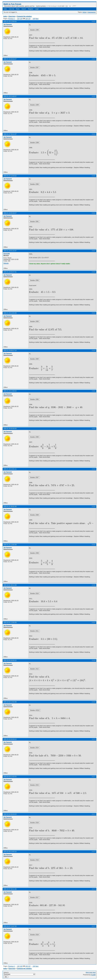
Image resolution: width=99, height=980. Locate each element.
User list (11, 9)
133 (18, 19)
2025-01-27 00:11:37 (10, 134)
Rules (18, 9)
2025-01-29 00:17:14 (10, 350)
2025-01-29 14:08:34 (10, 391)
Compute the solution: (24, 16)
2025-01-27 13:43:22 (10, 176)
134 (21, 19)
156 (34, 19)
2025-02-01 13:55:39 (10, 623)
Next (37, 19)
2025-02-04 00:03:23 (10, 814)
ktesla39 (7, 254)
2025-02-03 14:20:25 (10, 777)
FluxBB (93, 975)
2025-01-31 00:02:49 (10, 506)
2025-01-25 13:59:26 (10, 21)
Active (84, 12)
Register (31, 9)
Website (6, 263)
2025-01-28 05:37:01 (10, 272)
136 (27, 19)
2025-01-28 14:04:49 (10, 313)
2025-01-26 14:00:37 (10, 96)
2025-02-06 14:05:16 (10, 852)
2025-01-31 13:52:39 (10, 545)
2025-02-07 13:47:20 (10, 926)
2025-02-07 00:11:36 (10, 889)
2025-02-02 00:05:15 (10, 660)
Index (5, 9)
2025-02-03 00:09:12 (10, 739)
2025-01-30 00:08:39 (10, 429)
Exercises (12, 16)
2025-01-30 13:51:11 (10, 469)
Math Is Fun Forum (12, 4)
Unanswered (92, 12)
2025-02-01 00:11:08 (10, 585)
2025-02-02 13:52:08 (10, 702)
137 (29, 19)
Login (37, 9)
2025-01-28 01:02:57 (10, 251)
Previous (11, 19)
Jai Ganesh (8, 25)
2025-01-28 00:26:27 (10, 213)
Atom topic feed (91, 972)
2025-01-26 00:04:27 (10, 59)
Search (24, 9)
